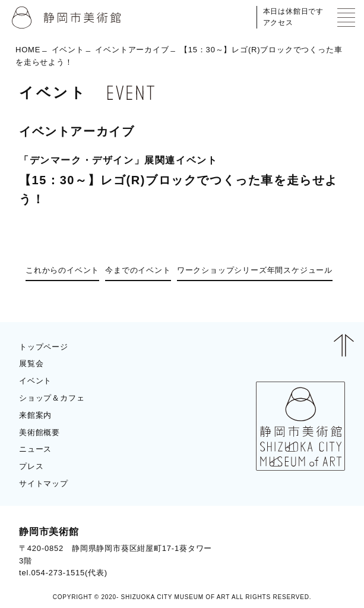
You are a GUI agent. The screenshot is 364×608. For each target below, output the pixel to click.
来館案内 (35, 415)
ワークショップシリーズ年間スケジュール (255, 270)
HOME (28, 50)
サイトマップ (44, 483)
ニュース (35, 449)
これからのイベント (62, 270)
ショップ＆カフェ (52, 398)
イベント (68, 50)
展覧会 (31, 363)
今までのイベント (138, 270)
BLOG (323, 552)
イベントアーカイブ (132, 50)
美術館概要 (39, 432)
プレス (31, 466)
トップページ (44, 347)
